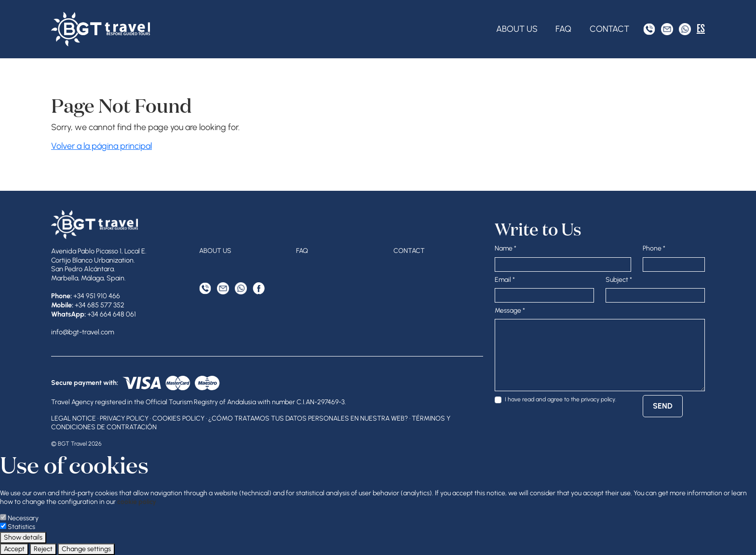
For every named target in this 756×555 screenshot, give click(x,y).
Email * (505, 280)
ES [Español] (701, 29)
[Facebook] (259, 288)
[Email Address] (667, 29)
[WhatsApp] (685, 29)
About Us (517, 29)
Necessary (23, 518)
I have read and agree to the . (560, 399)
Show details (23, 537)
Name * (506, 248)
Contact (609, 29)
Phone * (654, 248)
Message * (510, 311)
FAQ (563, 29)
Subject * (619, 280)
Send (663, 406)
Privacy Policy (124, 418)
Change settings (86, 549)
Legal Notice (74, 418)
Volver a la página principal (101, 146)
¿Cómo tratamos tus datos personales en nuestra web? (308, 418)
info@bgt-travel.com (83, 332)
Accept (14, 549)
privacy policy (598, 399)
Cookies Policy (178, 418)
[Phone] (649, 29)
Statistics (21, 527)
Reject (43, 549)
